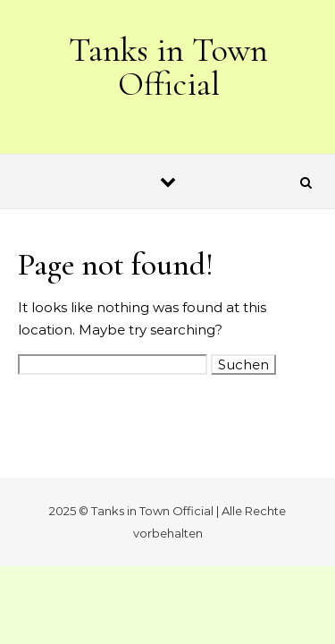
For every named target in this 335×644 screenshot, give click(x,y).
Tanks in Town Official (168, 67)
